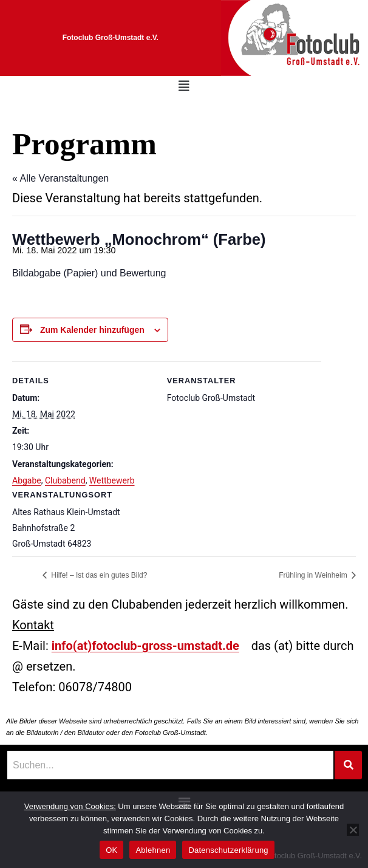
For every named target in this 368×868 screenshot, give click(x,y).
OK (111, 850)
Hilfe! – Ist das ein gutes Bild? (98, 575)
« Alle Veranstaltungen (60, 178)
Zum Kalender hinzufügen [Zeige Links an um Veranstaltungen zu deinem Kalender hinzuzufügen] (92, 330)
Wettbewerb (112, 480)
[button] (184, 86)
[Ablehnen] (353, 830)
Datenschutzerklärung (228, 850)
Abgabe (27, 480)
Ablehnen (153, 850)
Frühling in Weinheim (314, 575)
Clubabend (65, 480)
